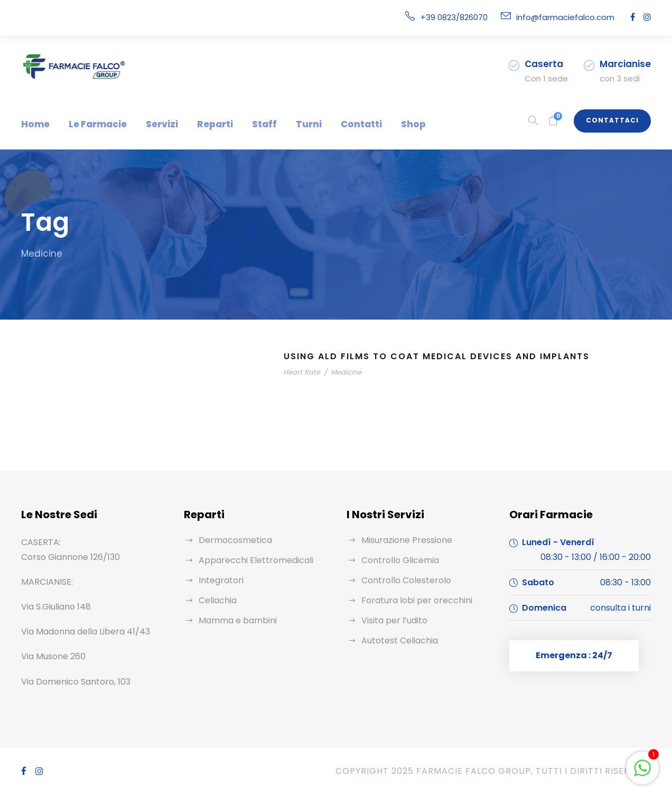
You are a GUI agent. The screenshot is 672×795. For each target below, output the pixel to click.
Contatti (331, 124)
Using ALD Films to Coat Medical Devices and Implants (441, 356)
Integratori (218, 580)
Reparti (200, 124)
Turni (284, 124)
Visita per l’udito (391, 620)
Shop (379, 124)
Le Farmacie (91, 124)
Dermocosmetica (230, 540)
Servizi (151, 124)
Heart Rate (300, 372)
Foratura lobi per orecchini (410, 600)
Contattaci (616, 120)
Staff (245, 124)
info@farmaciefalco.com (572, 17)
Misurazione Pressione (404, 540)
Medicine (340, 372)
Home (34, 124)
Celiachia (216, 600)
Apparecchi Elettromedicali (249, 560)
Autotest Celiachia (395, 640)
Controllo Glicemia (396, 560)
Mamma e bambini (234, 620)
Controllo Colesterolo (401, 580)
